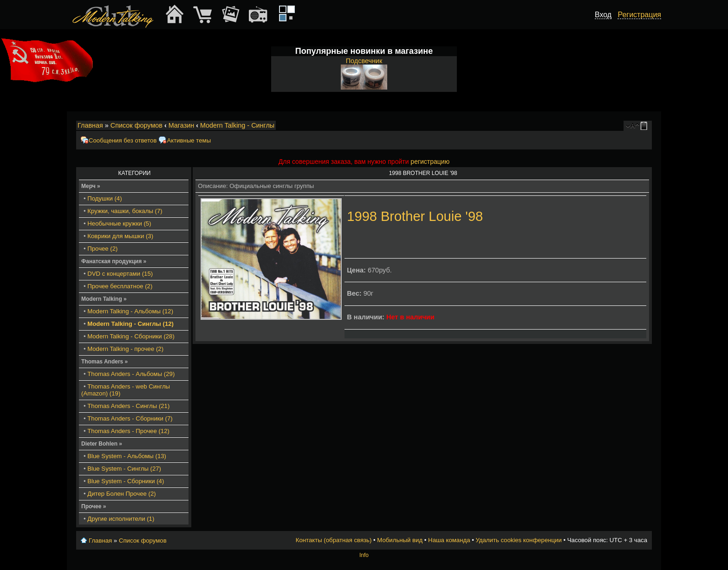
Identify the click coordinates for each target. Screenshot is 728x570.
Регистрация (639, 15)
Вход (603, 15)
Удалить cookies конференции (518, 540)
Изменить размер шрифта (633, 126)
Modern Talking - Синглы (237, 125)
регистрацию (430, 162)
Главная (90, 125)
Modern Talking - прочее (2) (125, 349)
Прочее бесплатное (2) (120, 286)
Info (364, 555)
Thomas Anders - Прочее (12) (128, 431)
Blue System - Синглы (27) (124, 469)
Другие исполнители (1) (121, 519)
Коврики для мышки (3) (120, 236)
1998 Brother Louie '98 (415, 216)
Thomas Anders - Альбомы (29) (131, 374)
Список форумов (136, 125)
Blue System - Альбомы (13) (127, 456)
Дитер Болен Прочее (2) (121, 494)
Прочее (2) (102, 249)
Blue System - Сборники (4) (126, 481)
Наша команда (449, 540)
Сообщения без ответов (123, 140)
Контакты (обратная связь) (334, 540)
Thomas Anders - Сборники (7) (130, 418)
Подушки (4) (104, 198)
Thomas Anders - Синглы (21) (128, 406)
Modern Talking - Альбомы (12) (130, 311)
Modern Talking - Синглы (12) (130, 324)
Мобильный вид (645, 126)
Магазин (182, 125)
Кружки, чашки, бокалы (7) (125, 211)
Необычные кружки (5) (119, 223)
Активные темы (189, 140)
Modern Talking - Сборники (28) (131, 336)
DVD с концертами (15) (120, 274)
